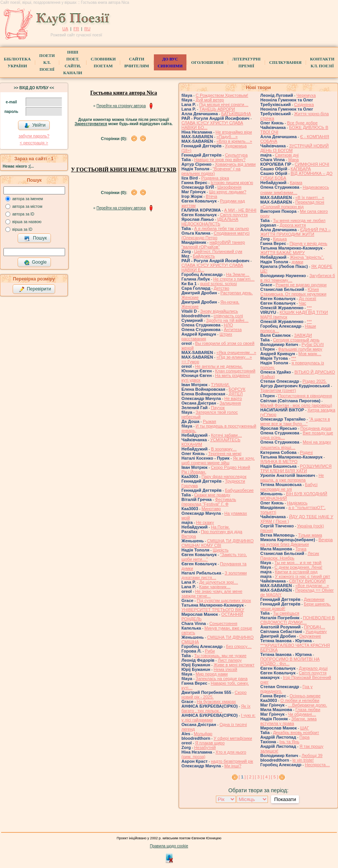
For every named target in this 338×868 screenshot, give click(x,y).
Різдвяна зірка (215, 178)
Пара (304, 737)
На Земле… (238, 274)
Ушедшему (316, 631)
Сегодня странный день (296, 340)
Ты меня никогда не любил (299, 220)
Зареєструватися (91, 124)
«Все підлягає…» (312, 586)
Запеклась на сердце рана (222, 679)
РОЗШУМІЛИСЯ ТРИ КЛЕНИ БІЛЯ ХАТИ (296, 468)
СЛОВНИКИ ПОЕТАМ (103, 62)
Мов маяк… (310, 354)
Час (303, 303)
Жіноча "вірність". (307, 257)
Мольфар (203, 734)
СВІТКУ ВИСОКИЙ (307, 581)
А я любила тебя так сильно (221, 228)
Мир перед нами (212, 674)
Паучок (218, 408)
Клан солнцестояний (235, 371)
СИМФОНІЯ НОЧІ (312, 164)
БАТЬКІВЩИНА (236, 114)
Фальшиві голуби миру (300, 349)
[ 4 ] (266, 777)
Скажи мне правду (212, 495)
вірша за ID (22, 229)
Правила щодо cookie (169, 846)
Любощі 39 (312, 755)
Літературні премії (246, 62)
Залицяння (230, 403)
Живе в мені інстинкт (234, 665)
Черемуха (306, 95)
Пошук (35, 238)
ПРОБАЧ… (314, 627)
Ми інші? (233, 766)
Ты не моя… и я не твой (298, 563)
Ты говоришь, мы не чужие (220, 656)
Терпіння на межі (225, 454)
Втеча (212, 196)
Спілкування (285, 62)
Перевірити (35, 289)
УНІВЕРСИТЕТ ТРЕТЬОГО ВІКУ (213, 610)
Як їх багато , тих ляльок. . (216, 708)
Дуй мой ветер (210, 100)
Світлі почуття (234, 215)
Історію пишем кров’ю (232, 183)
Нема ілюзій (225, 669)
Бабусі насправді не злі (289, 487)
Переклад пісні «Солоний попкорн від (292, 204)
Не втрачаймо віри (234, 132)
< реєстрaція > (34, 143)
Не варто (233, 398)
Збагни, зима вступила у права (288, 721)
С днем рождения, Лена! (298, 567)
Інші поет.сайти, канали (73, 62)
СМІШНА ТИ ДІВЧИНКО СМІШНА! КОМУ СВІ (218, 543)
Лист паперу (230, 660)
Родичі (306, 452)
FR (76, 29)
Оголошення (207, 62)
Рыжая (210, 421)
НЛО (229, 325)
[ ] (242, 777)
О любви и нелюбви (300, 700)
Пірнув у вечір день (308, 243)
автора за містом (27, 206)
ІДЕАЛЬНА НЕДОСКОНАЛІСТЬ (210, 222)
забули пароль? (34, 136)
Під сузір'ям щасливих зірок (224, 600)
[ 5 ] (274, 777)
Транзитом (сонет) (278, 390)
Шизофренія (229, 187)
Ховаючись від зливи (235, 164)
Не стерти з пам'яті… (234, 279)
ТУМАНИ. (220, 385)
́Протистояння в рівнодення (305, 396)
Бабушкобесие (239, 490)
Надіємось (297, 503)
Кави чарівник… (215, 587)
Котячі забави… (226, 435)
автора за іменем (28, 199)
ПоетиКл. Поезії (47, 62)
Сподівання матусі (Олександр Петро (216, 235)
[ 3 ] (258, 777)
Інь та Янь (289, 742)
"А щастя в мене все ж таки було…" (295, 421)
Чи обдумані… (302, 714)
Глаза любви (308, 710)
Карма (296, 183)
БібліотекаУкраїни (17, 62)
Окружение (310, 636)
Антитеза (233, 330)
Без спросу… (239, 646)
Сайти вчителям (137, 62)
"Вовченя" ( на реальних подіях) (211, 171)
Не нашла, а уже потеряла (292, 478)
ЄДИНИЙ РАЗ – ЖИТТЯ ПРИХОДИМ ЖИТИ (296, 232)
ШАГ (305, 728)
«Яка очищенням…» (236, 352)
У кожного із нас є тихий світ (302, 576)
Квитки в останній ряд (296, 572)
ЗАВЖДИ (303, 335)
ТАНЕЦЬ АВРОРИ (217, 109)
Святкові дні (287, 155)
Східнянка (304, 104)
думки (297, 262)
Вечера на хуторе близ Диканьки (296, 542)
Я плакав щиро (210, 743)
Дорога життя (292, 225)
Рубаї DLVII (313, 344)
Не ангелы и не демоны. (219, 366)
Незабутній (205, 747)
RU (87, 29)
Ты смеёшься (286, 613)
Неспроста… (317, 765)
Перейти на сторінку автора (121, 106)
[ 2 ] (250, 777)
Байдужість (204, 256)
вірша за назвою (27, 222)
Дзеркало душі (313, 668)
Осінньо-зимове (305, 696)
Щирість (221, 550)
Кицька (280, 239)
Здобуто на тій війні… (228, 320)
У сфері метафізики (233, 738)
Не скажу (205, 522)
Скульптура (236, 155)
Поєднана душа (316, 428)
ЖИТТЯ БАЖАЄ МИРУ (282, 253)
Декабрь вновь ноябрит (296, 733)
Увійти (35, 126)
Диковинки (314, 599)
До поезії (308, 299)
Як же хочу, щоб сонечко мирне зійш (218, 460)
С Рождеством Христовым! (222, 95)
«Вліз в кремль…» (234, 141)
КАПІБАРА (301, 169)
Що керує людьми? (228, 192)
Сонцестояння (223, 623)
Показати (285, 799)
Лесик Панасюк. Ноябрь (290, 556)
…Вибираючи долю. (307, 705)
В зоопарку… (224, 449)
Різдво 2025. (314, 381)
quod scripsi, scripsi (219, 284)
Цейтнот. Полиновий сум (218, 251)
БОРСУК (237, 389)
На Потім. (220, 527)
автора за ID (23, 214)
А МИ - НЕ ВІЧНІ (240, 210)
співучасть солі (228, 316)
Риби (210, 651)
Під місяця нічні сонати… (224, 104)
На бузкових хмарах (216, 702)
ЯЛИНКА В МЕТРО (279, 462)
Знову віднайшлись (219, 311)
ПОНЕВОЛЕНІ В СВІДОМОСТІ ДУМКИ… (297, 620)
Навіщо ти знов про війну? (220, 160)
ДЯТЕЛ (236, 394)
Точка (301, 549)
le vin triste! (303, 760)
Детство (221, 288)
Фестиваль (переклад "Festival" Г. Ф (209, 502)
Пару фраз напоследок (224, 476)
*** (309, 308)
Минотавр (211, 509)
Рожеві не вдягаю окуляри (301, 285)
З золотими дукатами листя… (214, 575)
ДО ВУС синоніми (170, 62)
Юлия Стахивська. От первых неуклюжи (293, 292)
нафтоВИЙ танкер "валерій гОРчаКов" (213, 245)
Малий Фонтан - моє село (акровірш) (296, 405)
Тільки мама (310, 535)
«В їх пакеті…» (310, 197)
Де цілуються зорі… (219, 582)
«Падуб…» (227, 137)
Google (35, 263)
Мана (294, 160)
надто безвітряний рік (232, 761)
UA (65, 29)
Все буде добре (302, 123)
